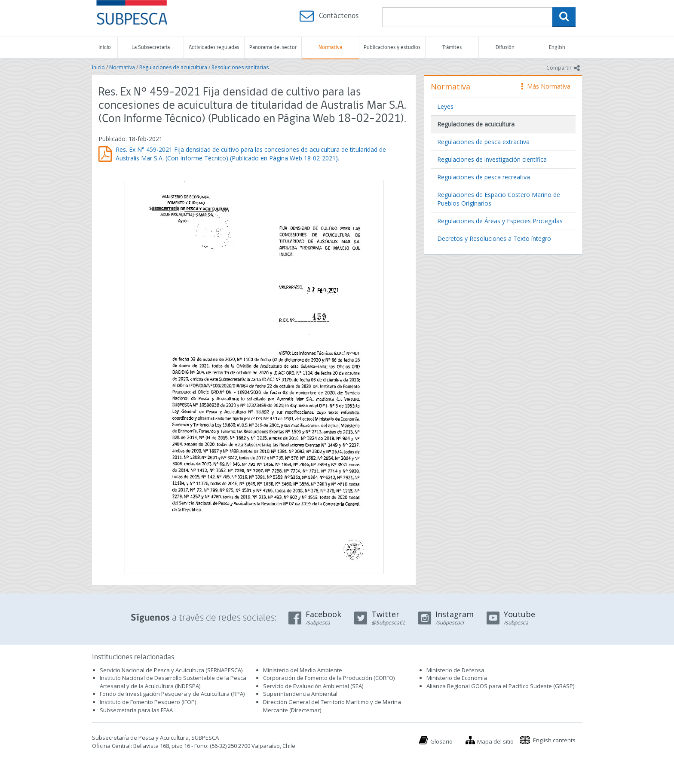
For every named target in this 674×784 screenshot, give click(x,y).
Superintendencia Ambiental (300, 694)
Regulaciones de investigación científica (492, 159)
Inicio (105, 48)
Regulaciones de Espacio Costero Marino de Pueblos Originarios (499, 199)
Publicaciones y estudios (392, 48)
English (557, 48)
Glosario (441, 741)
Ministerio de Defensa (455, 670)
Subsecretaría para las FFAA (136, 710)
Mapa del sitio (495, 741)
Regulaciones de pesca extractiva (483, 142)
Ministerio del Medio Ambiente (303, 670)
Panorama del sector (273, 48)
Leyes (445, 106)
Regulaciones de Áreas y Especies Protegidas (500, 221)
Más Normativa (546, 86)
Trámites (452, 48)
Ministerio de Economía (457, 678)
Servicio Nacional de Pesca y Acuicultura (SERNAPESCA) (171, 670)
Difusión (505, 48)
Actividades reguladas (214, 48)
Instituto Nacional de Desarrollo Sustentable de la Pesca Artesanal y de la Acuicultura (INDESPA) (173, 682)
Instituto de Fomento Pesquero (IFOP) (148, 702)
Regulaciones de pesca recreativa (484, 177)
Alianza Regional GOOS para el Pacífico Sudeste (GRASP (500, 686)
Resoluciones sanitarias (240, 67)
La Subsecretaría (151, 48)
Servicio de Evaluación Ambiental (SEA (312, 686)
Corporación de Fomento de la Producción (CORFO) (329, 678)
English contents (554, 740)
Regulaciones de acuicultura (173, 67)
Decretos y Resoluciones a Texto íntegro (494, 238)
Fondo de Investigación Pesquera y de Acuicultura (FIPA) (172, 694)
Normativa (330, 48)
